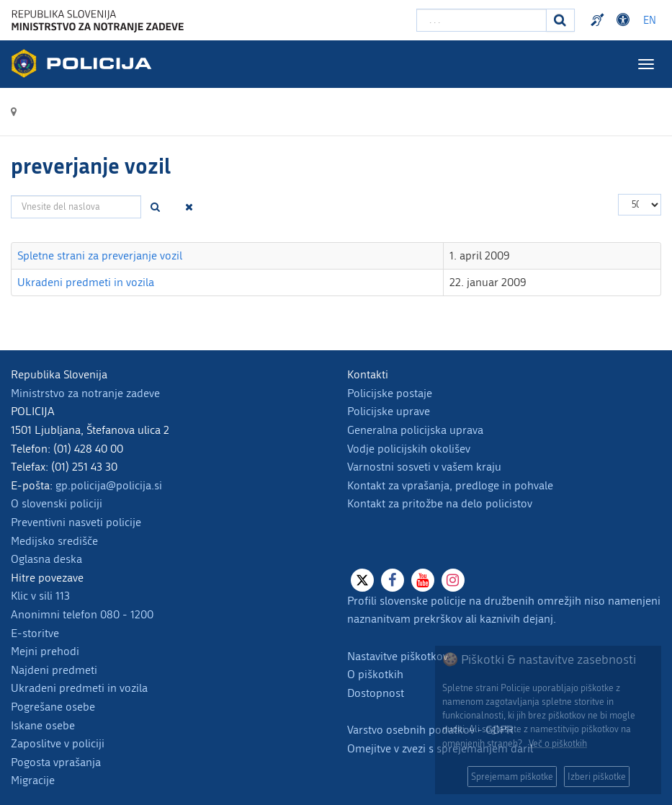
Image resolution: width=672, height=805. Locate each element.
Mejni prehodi (45, 651)
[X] (362, 580)
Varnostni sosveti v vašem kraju (424, 467)
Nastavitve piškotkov (398, 656)
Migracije (33, 780)
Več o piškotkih (558, 743)
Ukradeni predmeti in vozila (86, 282)
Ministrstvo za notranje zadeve (85, 393)
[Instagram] (453, 580)
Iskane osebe (43, 725)
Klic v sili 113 (40, 596)
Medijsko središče (54, 541)
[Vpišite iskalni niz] (481, 20)
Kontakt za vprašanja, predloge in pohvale (450, 485)
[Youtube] (423, 580)
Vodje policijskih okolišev (409, 449)
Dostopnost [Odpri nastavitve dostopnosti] (625, 20)
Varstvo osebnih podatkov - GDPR (430, 730)
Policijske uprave (389, 411)
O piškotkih (375, 674)
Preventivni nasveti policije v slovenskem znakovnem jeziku (599, 20)
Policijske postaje (390, 393)
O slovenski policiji (57, 503)
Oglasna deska (46, 559)
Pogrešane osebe (53, 707)
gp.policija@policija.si (109, 485)
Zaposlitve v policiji (58, 743)
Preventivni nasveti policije (76, 522)
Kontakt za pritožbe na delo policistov (440, 503)
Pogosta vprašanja (56, 762)
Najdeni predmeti (54, 670)
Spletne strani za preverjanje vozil (100, 255)
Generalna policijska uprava (415, 430)
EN (650, 21)
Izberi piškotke (597, 777)
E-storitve (35, 633)
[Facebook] (393, 580)
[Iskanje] (560, 20)
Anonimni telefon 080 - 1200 (82, 614)
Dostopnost (376, 693)
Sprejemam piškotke (512, 777)
